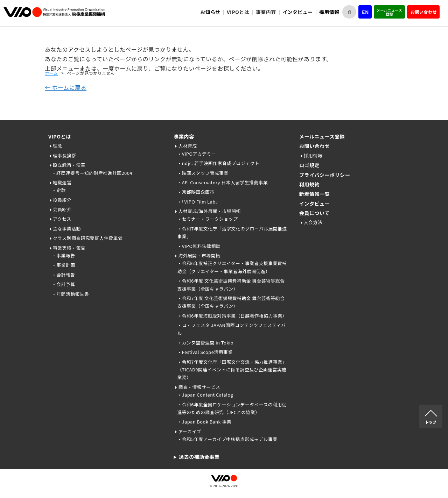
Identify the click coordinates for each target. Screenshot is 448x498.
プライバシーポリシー (325, 175)
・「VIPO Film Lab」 (199, 202)
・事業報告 (63, 255)
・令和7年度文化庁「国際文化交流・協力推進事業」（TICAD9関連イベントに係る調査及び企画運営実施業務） (232, 370)
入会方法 (313, 222)
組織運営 (62, 182)
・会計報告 (63, 275)
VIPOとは (60, 136)
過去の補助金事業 (199, 457)
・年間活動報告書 (70, 294)
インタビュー (298, 12)
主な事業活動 (67, 229)
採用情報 (329, 12)
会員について (314, 213)
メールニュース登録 (389, 12)
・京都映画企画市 (196, 192)
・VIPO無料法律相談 (199, 246)
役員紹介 (62, 200)
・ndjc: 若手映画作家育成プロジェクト (218, 163)
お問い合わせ (424, 12)
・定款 (59, 190)
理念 (58, 146)
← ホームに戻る (66, 87)
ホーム (51, 73)
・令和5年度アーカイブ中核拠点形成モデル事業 (227, 439)
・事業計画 (63, 265)
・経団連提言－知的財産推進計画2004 (92, 173)
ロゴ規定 (309, 165)
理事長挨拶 (64, 155)
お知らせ (210, 12)
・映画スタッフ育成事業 (203, 173)
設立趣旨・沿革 (69, 165)
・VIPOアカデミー (197, 154)
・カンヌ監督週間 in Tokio (205, 343)
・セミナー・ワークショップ (207, 219)
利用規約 (309, 184)
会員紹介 (62, 209)
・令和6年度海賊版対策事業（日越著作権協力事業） (232, 316)
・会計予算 (63, 284)
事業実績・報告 (69, 248)
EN (365, 12)
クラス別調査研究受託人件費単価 (88, 238)
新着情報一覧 (314, 194)
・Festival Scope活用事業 (205, 352)
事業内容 (184, 136)
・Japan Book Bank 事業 (204, 422)
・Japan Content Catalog (205, 395)
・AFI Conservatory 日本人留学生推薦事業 (222, 182)
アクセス (62, 219)
